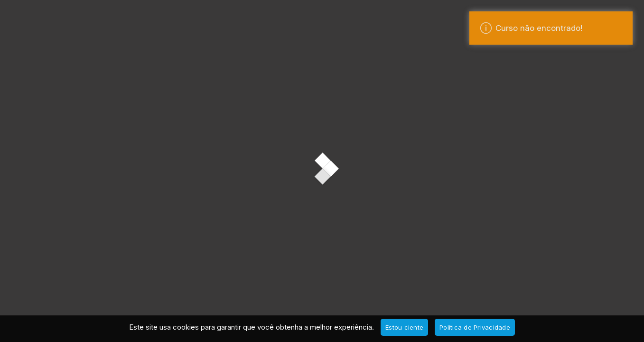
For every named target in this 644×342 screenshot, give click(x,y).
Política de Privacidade (475, 327)
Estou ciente (404, 327)
